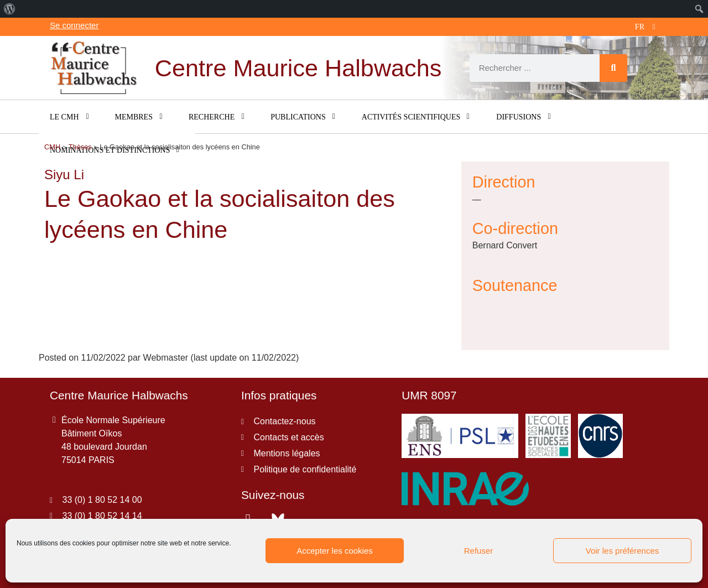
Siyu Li (64, 175)
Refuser (479, 551)
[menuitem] (10, 9)
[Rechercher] (613, 68)
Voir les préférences (623, 551)
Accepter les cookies (335, 551)
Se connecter (74, 25)
